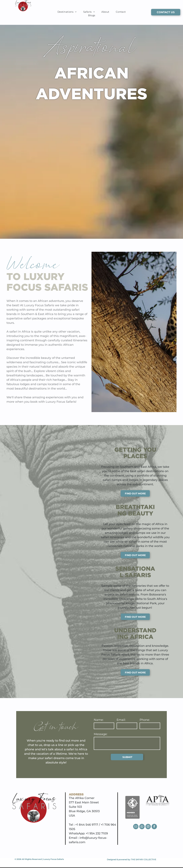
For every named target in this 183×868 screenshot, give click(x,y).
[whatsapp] (142, 827)
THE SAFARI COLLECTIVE (144, 859)
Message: (101, 734)
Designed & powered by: (119, 859)
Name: (99, 720)
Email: (121, 720)
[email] (136, 827)
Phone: (145, 720)
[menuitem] (67, 12)
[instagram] (148, 827)
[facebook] (154, 827)
